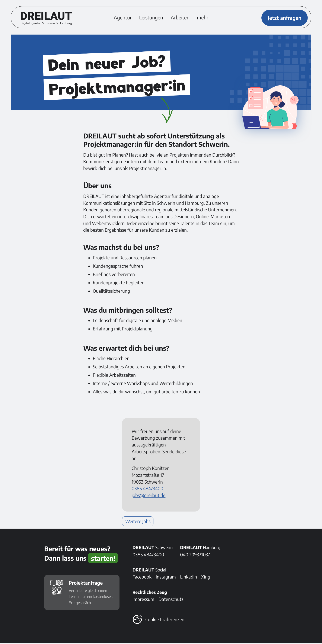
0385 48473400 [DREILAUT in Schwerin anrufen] (148, 555)
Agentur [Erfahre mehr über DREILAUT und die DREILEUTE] (123, 18)
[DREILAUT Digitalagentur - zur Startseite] (47, 19)
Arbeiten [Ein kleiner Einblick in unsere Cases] (180, 18)
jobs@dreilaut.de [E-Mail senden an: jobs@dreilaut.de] (149, 496)
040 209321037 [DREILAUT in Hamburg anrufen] (195, 555)
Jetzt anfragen (284, 18)
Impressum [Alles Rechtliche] (143, 600)
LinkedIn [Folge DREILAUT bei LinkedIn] (189, 578)
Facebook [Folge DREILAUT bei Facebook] (142, 578)
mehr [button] (203, 18)
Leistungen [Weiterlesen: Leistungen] (151, 18)
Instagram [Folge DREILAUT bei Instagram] (166, 578)
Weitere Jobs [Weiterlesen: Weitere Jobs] (138, 522)
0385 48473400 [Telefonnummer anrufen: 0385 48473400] (147, 489)
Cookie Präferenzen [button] (165, 620)
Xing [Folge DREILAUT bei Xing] (206, 578)
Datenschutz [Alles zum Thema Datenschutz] (171, 600)
